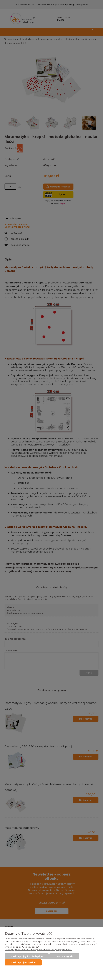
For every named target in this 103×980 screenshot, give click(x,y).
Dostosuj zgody (64, 956)
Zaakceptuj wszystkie (23, 962)
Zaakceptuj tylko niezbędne (27, 956)
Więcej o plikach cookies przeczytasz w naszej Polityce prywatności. (38, 950)
